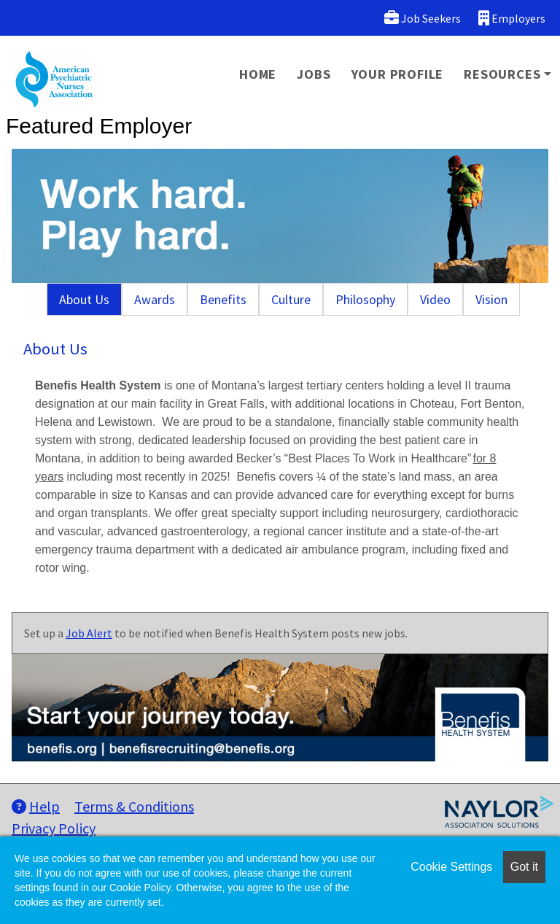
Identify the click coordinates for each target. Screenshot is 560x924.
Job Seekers (423, 18)
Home (258, 74)
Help (36, 806)
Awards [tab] (155, 299)
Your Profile (398, 74)
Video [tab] (435, 299)
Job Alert (89, 633)
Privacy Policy (54, 828)
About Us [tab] (84, 299)
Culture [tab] (291, 299)
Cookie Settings (451, 867)
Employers (512, 18)
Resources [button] (502, 74)
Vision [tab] (491, 299)
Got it (524, 867)
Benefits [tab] (223, 299)
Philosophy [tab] (365, 299)
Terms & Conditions (134, 806)
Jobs (314, 74)
